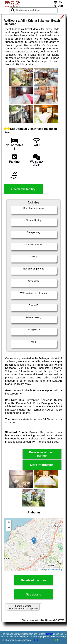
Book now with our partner (42, 454)
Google (50, 634)
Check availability (23, 189)
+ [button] (9, 523)
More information (42, 465)
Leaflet (42, 570)
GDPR (35, 640)
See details (34, 595)
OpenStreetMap (55, 570)
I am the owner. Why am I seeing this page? (23, 607)
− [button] (9, 528)
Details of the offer (33, 580)
